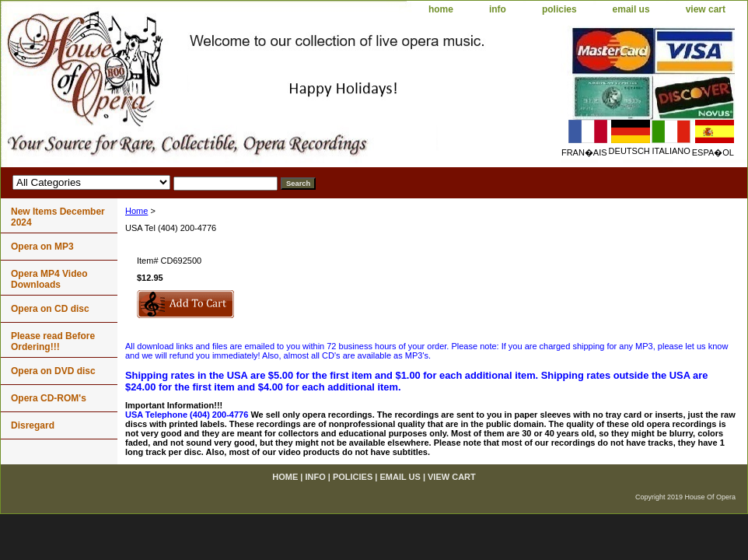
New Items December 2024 (58, 217)
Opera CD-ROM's (49, 398)
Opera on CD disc (50, 309)
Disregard (33, 425)
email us (631, 9)
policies (559, 9)
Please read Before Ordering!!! (53, 341)
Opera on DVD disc (53, 371)
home (441, 9)
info (498, 9)
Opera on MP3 (42, 247)
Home (136, 211)
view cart (706, 9)
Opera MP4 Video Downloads (49, 279)
